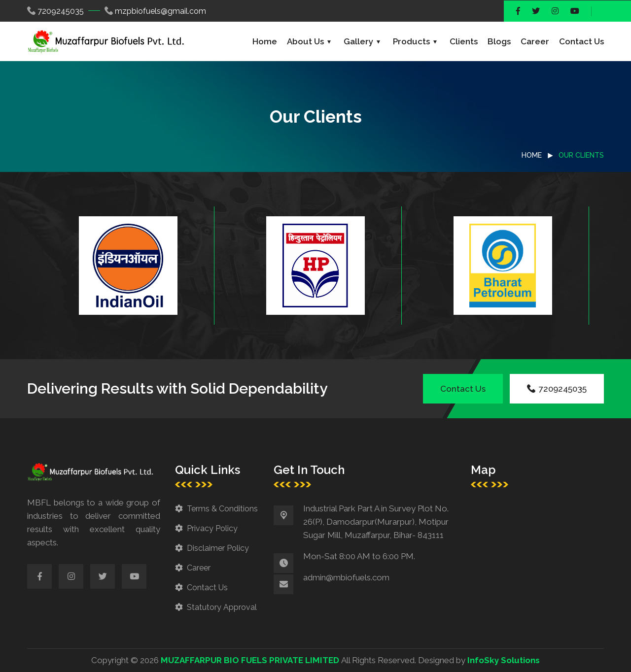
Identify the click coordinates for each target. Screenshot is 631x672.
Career (535, 41)
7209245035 (61, 11)
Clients (464, 41)
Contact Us (581, 41)
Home (265, 41)
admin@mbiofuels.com (346, 577)
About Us (305, 41)
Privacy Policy (212, 528)
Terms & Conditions (222, 509)
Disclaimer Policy (218, 548)
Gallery (358, 41)
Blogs (499, 41)
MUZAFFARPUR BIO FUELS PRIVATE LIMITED (250, 660)
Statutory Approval (222, 607)
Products (411, 41)
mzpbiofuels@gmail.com (160, 11)
